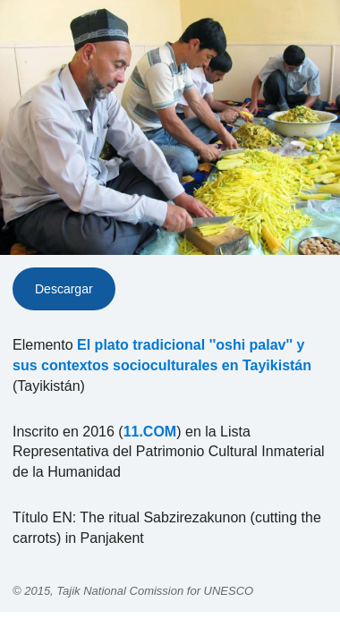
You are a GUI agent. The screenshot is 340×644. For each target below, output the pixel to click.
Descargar (64, 289)
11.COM (150, 432)
